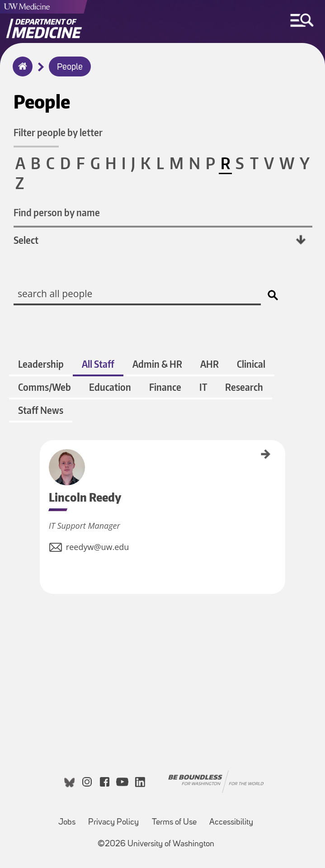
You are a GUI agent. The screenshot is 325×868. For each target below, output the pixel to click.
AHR (210, 364)
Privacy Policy (113, 823)
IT (203, 387)
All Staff (98, 364)
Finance (165, 387)
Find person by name (57, 212)
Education (110, 387)
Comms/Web (45, 387)
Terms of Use (174, 823)
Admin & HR (157, 364)
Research (244, 387)
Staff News (41, 410)
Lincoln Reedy (43, 455)
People (70, 67)
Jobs (67, 823)
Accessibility (231, 823)
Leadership (41, 364)
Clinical (251, 364)
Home (21, 72)
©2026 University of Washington (156, 844)
